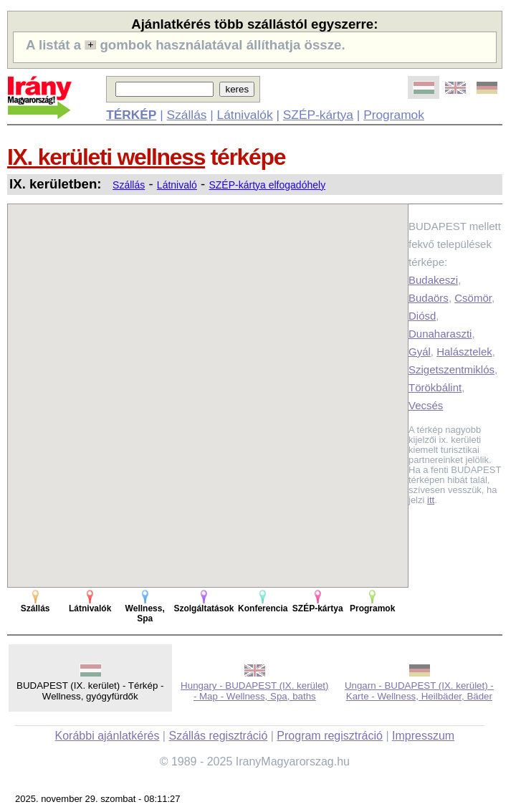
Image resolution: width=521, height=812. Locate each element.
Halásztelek (464, 352)
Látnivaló (177, 185)
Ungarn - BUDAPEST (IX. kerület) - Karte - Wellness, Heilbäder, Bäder (419, 691)
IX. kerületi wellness (106, 157)
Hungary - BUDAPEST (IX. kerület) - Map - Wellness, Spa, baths (254, 691)
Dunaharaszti (440, 334)
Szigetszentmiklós (451, 369)
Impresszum (423, 736)
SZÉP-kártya (318, 115)
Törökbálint (435, 387)
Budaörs (429, 298)
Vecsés (426, 405)
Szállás (187, 115)
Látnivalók (245, 115)
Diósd (422, 316)
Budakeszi (433, 280)
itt (431, 500)
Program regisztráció (330, 736)
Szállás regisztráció (218, 736)
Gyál (420, 352)
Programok (394, 115)
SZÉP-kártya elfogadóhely (267, 185)
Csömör (473, 298)
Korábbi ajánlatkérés (107, 736)
